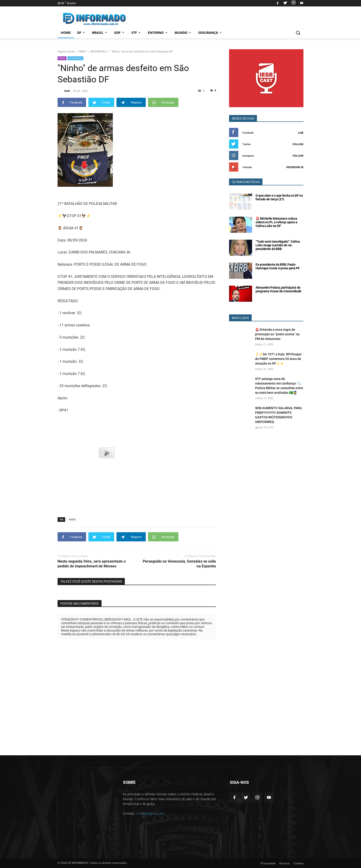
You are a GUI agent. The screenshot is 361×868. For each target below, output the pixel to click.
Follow (298, 144)
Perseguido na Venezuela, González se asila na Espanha (179, 564)
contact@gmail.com (150, 813)
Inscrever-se (295, 167)
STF (136, 33)
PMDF (62, 58)
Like (301, 133)
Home (66, 33)
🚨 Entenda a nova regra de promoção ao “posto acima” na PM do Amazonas (277, 334)
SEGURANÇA (75, 58)
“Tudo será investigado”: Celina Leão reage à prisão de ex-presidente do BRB (278, 245)
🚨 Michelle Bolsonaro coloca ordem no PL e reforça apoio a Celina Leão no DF (277, 222)
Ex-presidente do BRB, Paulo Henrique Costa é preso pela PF (278, 266)
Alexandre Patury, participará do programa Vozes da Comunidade (278, 289)
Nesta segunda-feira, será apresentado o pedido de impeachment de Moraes (92, 564)
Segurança (210, 33)
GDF (120, 33)
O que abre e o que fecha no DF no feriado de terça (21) (279, 197)
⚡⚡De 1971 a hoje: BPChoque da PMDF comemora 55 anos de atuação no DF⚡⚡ (278, 359)
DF (81, 33)
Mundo (183, 33)
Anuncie (284, 863)
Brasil (100, 33)
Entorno (158, 33)
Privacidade (268, 863)
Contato (298, 863)
